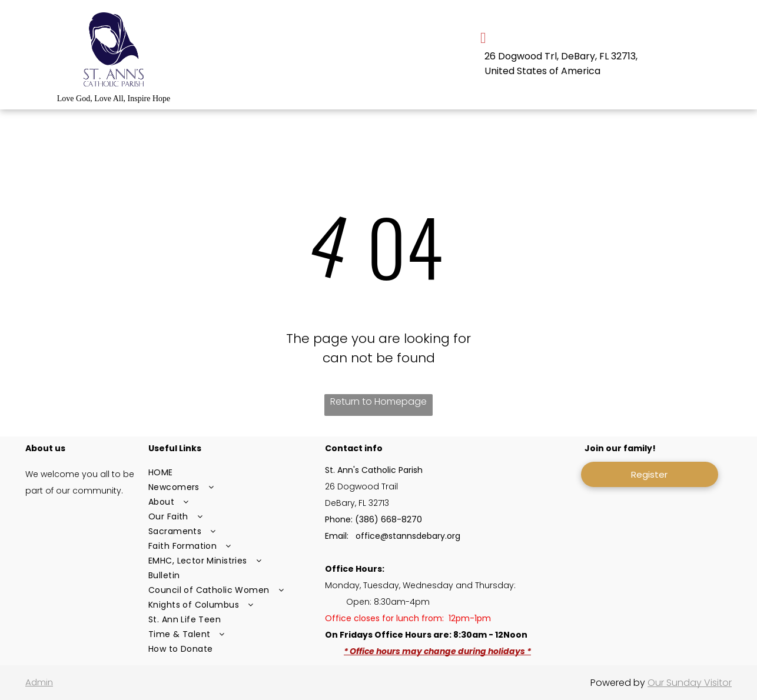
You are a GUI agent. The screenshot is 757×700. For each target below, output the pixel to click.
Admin (39, 682)
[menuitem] (231, 473)
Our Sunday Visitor (690, 683)
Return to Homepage (378, 401)
